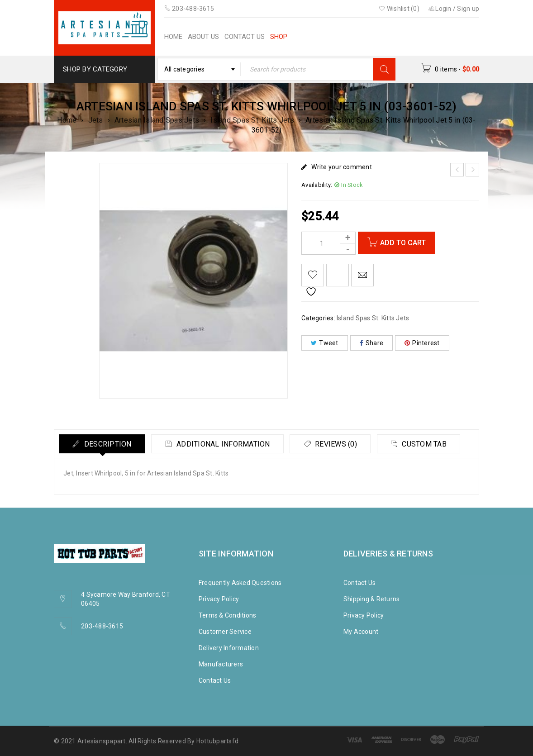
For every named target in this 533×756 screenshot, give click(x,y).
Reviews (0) (336, 444)
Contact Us (215, 680)
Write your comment (342, 167)
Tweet (325, 343)
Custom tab (426, 444)
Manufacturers (221, 664)
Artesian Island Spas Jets (157, 120)
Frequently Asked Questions (240, 583)
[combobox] (199, 69)
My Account (361, 632)
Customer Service (225, 632)
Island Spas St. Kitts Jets (252, 120)
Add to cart (403, 243)
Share (372, 343)
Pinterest (422, 343)
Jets (96, 120)
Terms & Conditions (228, 615)
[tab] (102, 444)
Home (67, 120)
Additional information (223, 444)
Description (107, 444)
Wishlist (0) (399, 9)
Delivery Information (229, 648)
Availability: (317, 185)
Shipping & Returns (372, 599)
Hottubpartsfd (217, 741)
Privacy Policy (219, 599)
